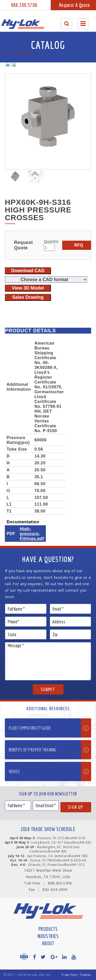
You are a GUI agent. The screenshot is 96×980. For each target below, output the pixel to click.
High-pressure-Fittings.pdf (32, 534)
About (48, 943)
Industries (48, 936)
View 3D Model (28, 288)
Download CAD (28, 271)
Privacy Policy (70, 975)
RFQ (79, 245)
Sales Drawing (28, 297)
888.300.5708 (24, 5)
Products (48, 929)
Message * (48, 661)
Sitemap (86, 975)
